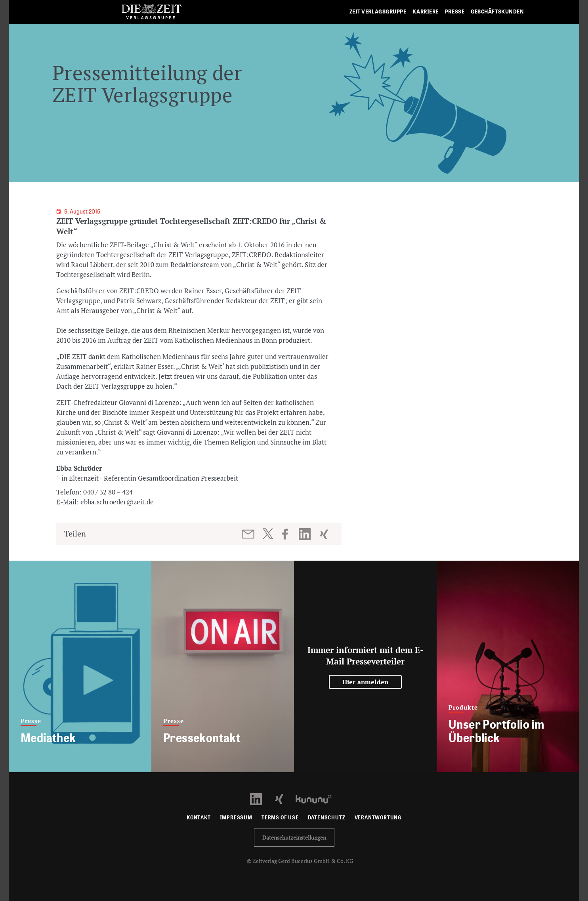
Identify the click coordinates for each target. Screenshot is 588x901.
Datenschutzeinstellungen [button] (294, 837)
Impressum (236, 818)
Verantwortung (378, 818)
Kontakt (199, 818)
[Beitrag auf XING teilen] (325, 534)
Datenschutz (327, 818)
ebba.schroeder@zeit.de (117, 502)
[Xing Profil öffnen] (284, 799)
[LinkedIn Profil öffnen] (261, 799)
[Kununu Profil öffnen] (318, 799)
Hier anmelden (366, 682)
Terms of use (280, 818)
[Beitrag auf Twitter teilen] (268, 534)
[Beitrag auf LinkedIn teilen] (306, 534)
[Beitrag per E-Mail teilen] (249, 534)
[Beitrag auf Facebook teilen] (289, 534)
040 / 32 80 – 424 (108, 492)
